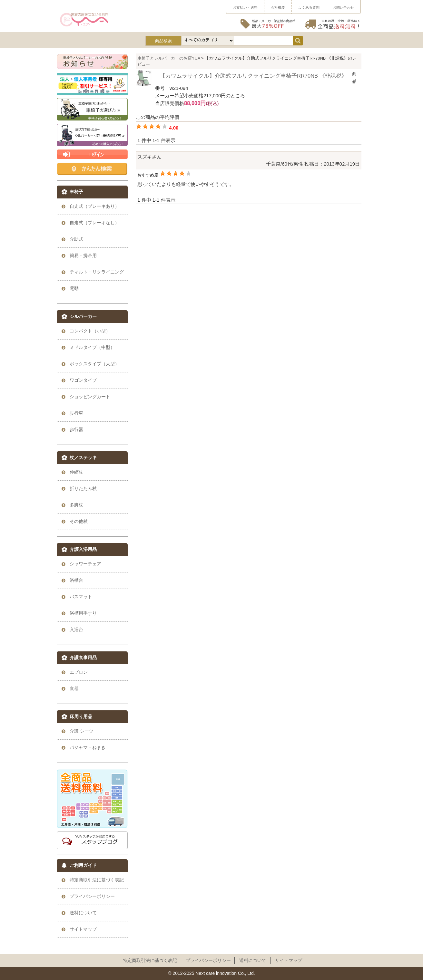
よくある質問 (309, 7)
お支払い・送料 (245, 7)
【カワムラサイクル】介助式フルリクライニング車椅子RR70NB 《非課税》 (253, 76)
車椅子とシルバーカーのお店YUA (169, 58)
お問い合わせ (343, 7)
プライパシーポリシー (208, 960)
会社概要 (278, 7)
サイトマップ (289, 960)
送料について (253, 960)
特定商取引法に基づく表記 (150, 960)
